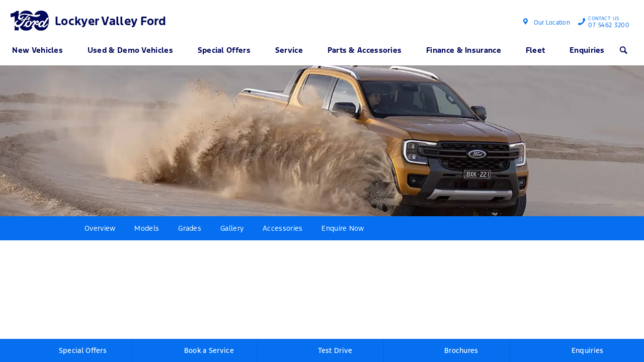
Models (147, 228)
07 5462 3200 (607, 23)
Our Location (552, 23)
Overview (100, 228)
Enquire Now (343, 228)
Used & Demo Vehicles (130, 50)
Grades (190, 228)
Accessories (283, 228)
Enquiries (587, 50)
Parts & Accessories (365, 50)
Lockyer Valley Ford (111, 21)
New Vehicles (37, 50)
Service (289, 50)
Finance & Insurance (464, 50)
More (390, 228)
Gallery (232, 228)
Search (621, 50)
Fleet (536, 50)
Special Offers (224, 50)
